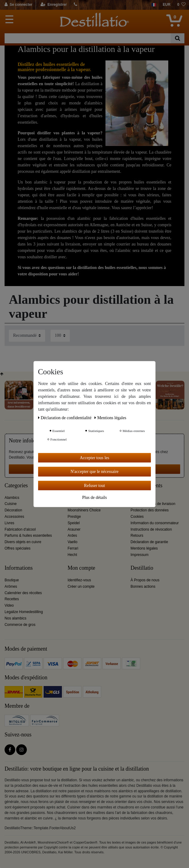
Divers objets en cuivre (23, 542)
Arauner (74, 529)
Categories (16, 486)
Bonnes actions (143, 587)
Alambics (12, 498)
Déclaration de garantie (149, 542)
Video (9, 605)
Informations (19, 568)
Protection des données (150, 510)
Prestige (74, 517)
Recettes (12, 599)
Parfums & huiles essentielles (28, 536)
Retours (137, 536)
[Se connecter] (19, 5)
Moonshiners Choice (84, 510)
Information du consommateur (155, 523)
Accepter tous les (94, 458)
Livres (9, 523)
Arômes (11, 587)
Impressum (139, 555)
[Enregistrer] (54, 5)
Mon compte (82, 568)
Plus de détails (95, 498)
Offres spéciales (18, 548)
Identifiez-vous (79, 580)
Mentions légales (144, 548)
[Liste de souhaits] (181, 5)
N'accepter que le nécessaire (94, 472)
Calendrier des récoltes (23, 593)
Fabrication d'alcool (20, 529)
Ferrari (73, 548)
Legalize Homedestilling (24, 612)
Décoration (13, 510)
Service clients (146, 486)
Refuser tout (95, 485)
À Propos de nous (145, 580)
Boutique (12, 580)
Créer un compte (81, 587)
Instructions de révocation (151, 529)
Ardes (72, 536)
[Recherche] (178, 38)
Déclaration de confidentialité (65, 418)
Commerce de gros (20, 625)
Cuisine (11, 504)
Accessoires (14, 517)
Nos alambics (15, 618)
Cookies (137, 517)
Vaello (73, 542)
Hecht (72, 555)
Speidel (74, 523)
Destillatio (142, 568)
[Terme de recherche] (88, 38)
